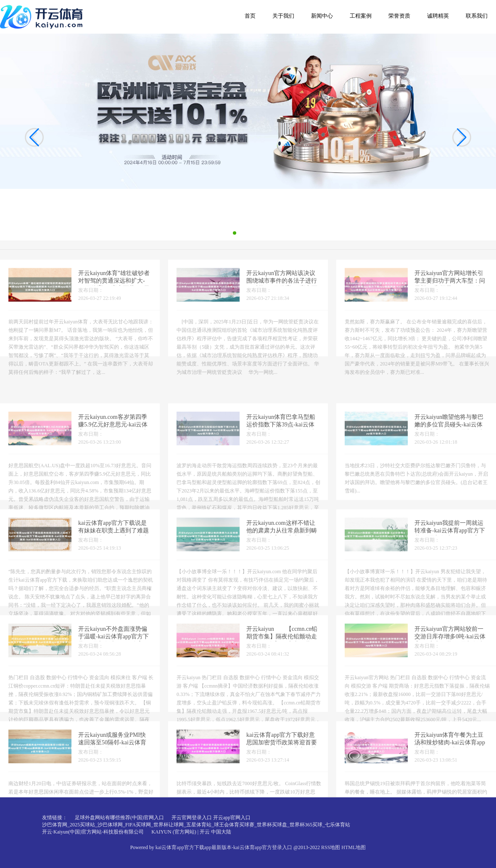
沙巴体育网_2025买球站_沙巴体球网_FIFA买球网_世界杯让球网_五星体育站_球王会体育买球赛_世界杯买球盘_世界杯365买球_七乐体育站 (196, 825)
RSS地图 (331, 847)
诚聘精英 (438, 16)
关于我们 (283, 16)
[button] (462, 137)
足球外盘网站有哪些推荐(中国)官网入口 (119, 818)
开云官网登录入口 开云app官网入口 (211, 818)
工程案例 (361, 16)
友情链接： (55, 818)
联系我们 (477, 16)
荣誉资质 (399, 16)
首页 (250, 16)
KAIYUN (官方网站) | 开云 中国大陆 (191, 832)
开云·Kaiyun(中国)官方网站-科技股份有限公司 (93, 832)
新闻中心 (322, 16)
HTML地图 (354, 847)
